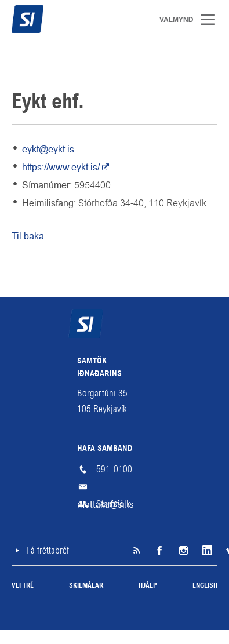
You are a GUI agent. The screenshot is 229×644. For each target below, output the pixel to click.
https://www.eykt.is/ (61, 167)
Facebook (159, 551)
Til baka (28, 236)
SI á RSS (136, 551)
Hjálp (148, 586)
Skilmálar (86, 586)
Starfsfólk (113, 504)
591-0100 (114, 469)
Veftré (23, 586)
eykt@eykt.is (48, 149)
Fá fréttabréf (48, 550)
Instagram (183, 551)
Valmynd (212, 20)
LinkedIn (206, 551)
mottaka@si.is (115, 487)
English (205, 586)
